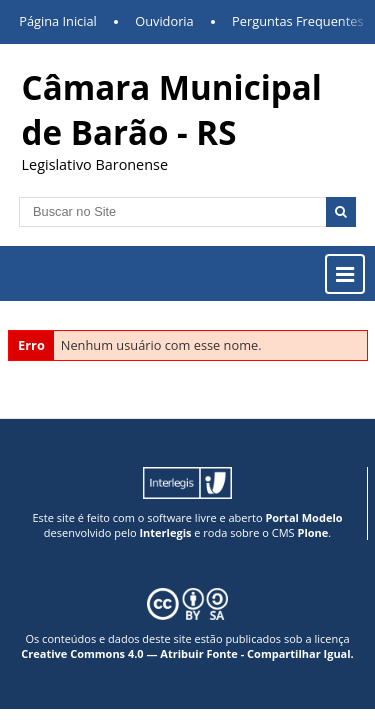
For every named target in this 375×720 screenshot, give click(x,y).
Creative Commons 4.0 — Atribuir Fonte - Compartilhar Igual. (187, 653)
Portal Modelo (303, 517)
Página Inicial (58, 21)
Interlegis (165, 532)
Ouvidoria (164, 21)
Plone (312, 532)
